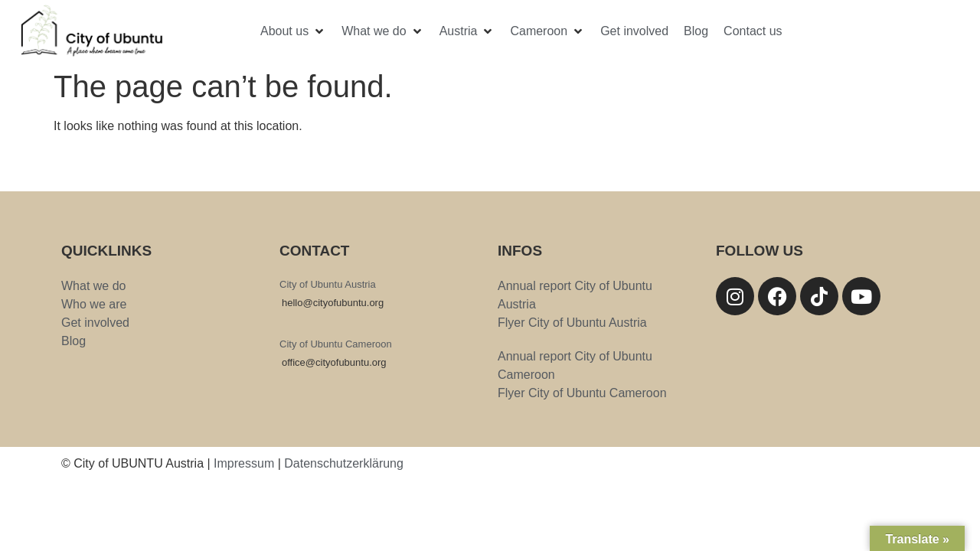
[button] (293, 31)
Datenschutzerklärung (344, 463)
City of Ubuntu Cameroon (336, 344)
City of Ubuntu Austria (328, 284)
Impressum (244, 463)
